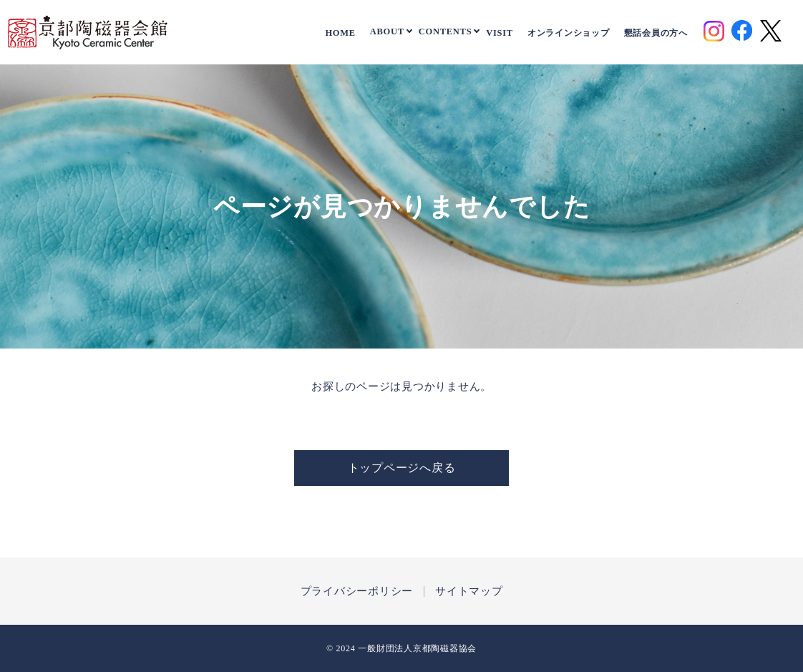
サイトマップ (469, 591)
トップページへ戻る (402, 468)
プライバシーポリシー (357, 591)
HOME (340, 33)
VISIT (500, 33)
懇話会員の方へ (656, 33)
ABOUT (387, 31)
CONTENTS (446, 31)
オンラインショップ (569, 33)
